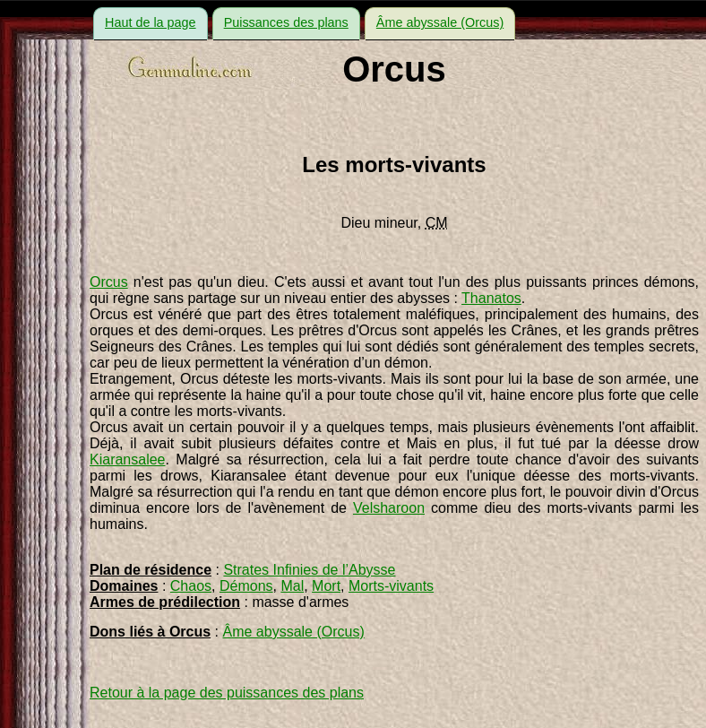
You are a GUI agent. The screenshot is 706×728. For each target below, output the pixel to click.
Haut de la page (151, 22)
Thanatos (491, 298)
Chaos (191, 586)
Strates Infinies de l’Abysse (309, 570)
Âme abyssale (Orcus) (440, 22)
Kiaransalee (128, 459)
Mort (326, 586)
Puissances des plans (286, 22)
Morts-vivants (391, 586)
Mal (292, 586)
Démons (246, 586)
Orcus (109, 282)
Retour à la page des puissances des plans (227, 693)
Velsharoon (389, 508)
